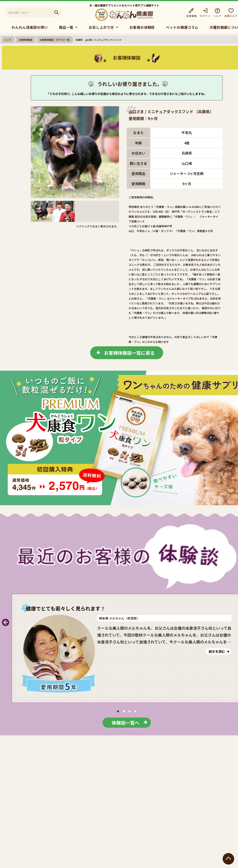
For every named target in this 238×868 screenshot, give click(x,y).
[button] (118, 711)
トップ (8, 40)
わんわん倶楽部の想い (30, 27)
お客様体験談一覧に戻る (129, 353)
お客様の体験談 (142, 27)
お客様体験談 (25, 40)
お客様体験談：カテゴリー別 (55, 40)
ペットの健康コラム (182, 27)
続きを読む (217, 651)
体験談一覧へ (126, 723)
